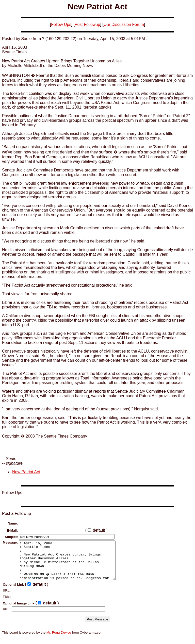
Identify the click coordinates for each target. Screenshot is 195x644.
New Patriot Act (26, 472)
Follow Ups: (13, 493)
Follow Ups (61, 24)
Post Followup (87, 24)
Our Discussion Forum (124, 24)
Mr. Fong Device (59, 640)
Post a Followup (17, 514)
